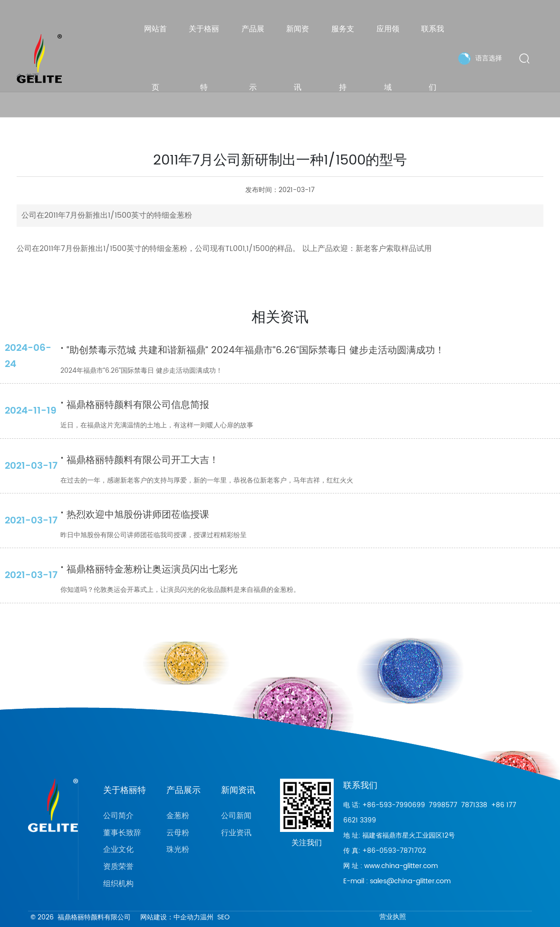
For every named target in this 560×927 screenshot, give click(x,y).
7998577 (443, 805)
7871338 (474, 805)
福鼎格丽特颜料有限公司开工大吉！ (140, 460)
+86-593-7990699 (394, 805)
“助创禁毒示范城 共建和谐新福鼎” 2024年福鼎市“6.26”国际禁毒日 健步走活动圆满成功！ (252, 351)
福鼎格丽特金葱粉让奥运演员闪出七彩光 (149, 570)
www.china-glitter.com (401, 866)
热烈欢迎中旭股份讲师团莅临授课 (135, 515)
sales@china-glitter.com (410, 881)
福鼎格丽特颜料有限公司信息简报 (135, 405)
